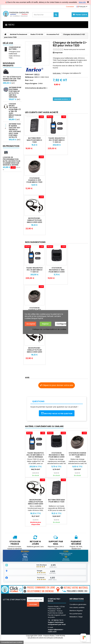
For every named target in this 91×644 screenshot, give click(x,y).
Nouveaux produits (9, 64)
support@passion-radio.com (56, 632)
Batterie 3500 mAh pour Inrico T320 (34, 140)
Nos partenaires (76, 616)
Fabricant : (30, 74)
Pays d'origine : (31, 84)
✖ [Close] (88, 2)
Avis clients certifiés (77, 609)
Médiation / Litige (76, 619)
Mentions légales (76, 612)
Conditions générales (78, 606)
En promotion (11, 146)
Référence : (30, 77)
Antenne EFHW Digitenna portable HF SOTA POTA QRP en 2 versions (15, 92)
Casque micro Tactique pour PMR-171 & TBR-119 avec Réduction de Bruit (15, 110)
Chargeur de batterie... (15, 48)
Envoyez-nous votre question (57, 413)
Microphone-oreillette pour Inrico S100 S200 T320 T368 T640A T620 (34, 222)
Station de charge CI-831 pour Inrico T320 (34, 180)
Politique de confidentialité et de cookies (49, 329)
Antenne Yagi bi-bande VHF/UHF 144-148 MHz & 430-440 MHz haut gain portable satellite (15, 131)
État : (27, 80)
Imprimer (59, 53)
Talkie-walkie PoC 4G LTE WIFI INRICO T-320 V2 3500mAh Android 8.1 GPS (57, 142)
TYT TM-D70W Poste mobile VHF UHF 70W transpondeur (12, 79)
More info (82, 2)
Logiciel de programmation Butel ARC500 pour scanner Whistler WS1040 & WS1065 (12, 161)
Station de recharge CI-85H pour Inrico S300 (57, 270)
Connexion (70, 7)
